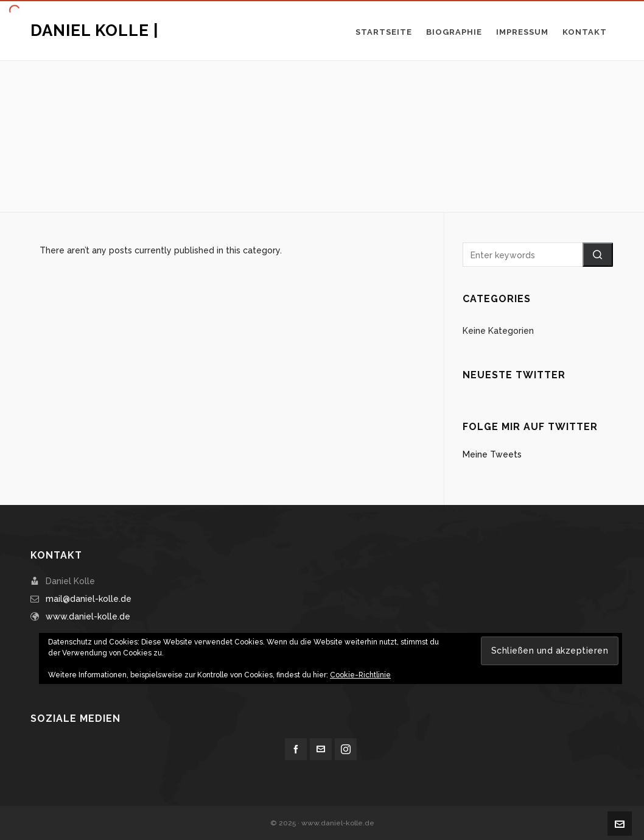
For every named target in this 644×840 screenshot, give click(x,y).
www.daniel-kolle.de (88, 616)
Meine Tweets (492, 454)
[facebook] (296, 749)
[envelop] (321, 749)
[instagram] (346, 749)
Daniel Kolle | (95, 30)
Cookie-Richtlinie (360, 675)
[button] (598, 255)
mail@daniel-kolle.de (89, 599)
